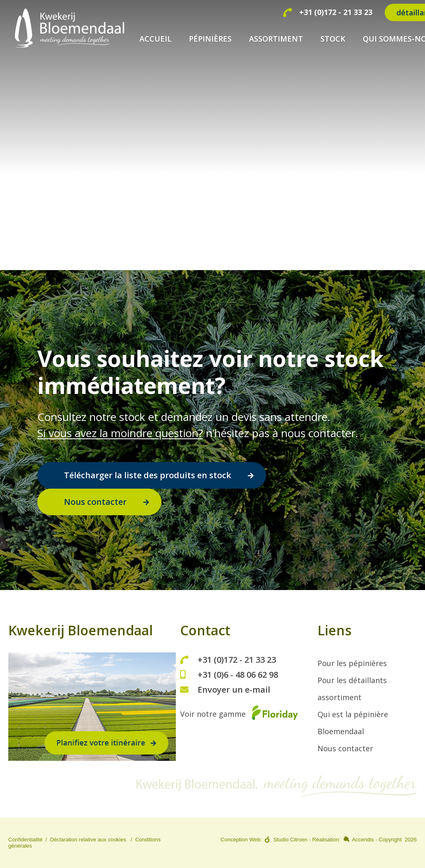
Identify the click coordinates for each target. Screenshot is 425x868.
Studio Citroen (290, 840)
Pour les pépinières (352, 663)
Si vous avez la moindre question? (120, 433)
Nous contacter (95, 502)
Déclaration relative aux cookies (88, 840)
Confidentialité (25, 840)
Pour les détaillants (352, 680)
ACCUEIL (155, 39)
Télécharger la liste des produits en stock (148, 475)
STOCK (333, 39)
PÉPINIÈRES (210, 39)
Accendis (363, 840)
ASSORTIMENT (276, 39)
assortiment (340, 697)
